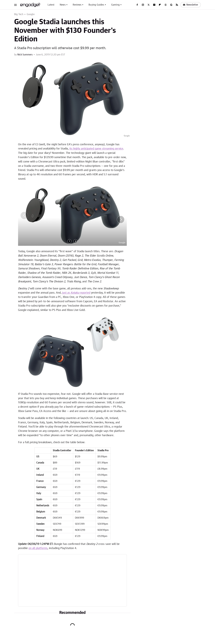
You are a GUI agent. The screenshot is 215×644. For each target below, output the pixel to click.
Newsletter (191, 5)
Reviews (77, 5)
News (63, 5)
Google (31, 14)
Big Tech (19, 14)
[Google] (171, 5)
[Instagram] (143, 5)
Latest (51, 5)
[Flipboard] (160, 5)
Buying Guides (96, 5)
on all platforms (38, 548)
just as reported (76, 293)
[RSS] (177, 5)
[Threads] (166, 5)
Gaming (115, 5)
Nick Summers (25, 55)
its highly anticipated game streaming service (96, 149)
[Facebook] (137, 5)
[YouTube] (154, 5)
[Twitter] (149, 5)
